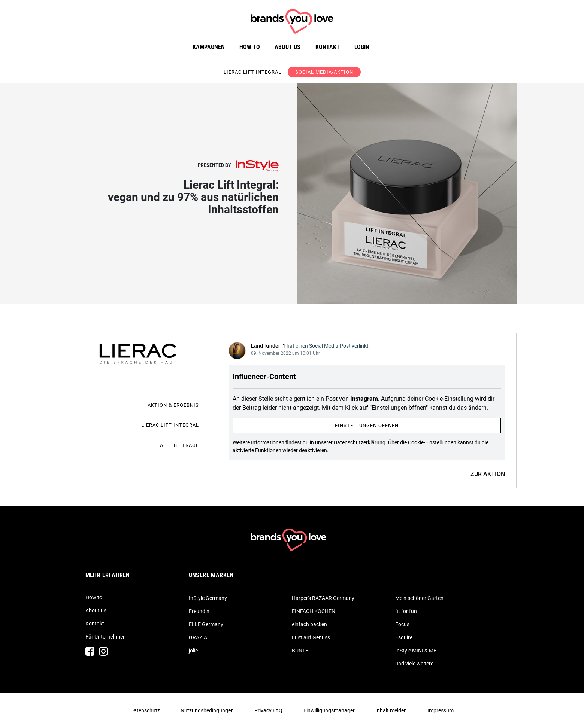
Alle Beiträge (179, 445)
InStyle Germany (208, 598)
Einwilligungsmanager (329, 710)
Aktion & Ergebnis (173, 405)
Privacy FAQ (268, 710)
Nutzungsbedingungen (207, 710)
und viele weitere (414, 664)
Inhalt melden (391, 710)
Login (362, 47)
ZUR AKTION (488, 474)
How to (250, 47)
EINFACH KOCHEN (314, 611)
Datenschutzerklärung (360, 442)
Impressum (441, 710)
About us (288, 47)
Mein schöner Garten (419, 598)
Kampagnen (209, 47)
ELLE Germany (206, 624)
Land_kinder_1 (268, 346)
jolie (193, 651)
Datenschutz (145, 710)
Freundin (199, 611)
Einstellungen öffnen (367, 425)
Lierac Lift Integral (170, 425)
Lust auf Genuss (311, 637)
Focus (402, 624)
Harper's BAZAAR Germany (323, 598)
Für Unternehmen (106, 637)
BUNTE (300, 651)
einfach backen (309, 624)
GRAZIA (198, 637)
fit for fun (406, 611)
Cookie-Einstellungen (432, 442)
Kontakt (328, 47)
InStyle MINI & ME (416, 651)
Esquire (404, 637)
